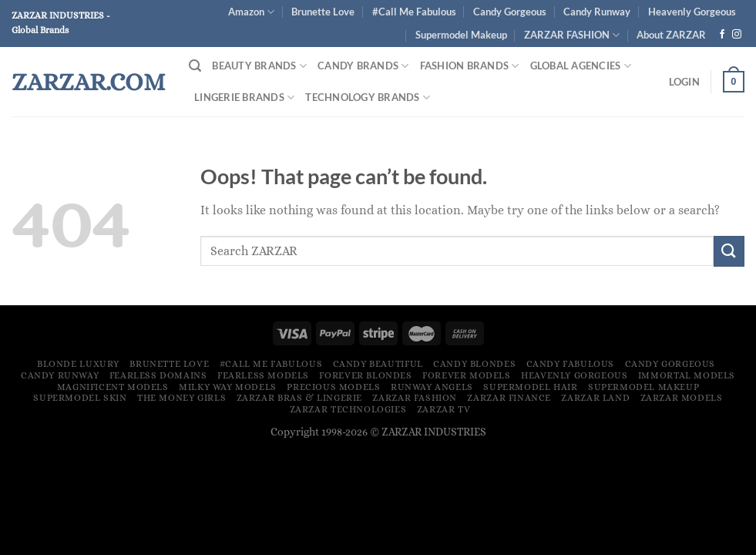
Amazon (251, 12)
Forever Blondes (365, 375)
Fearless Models (263, 375)
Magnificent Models (113, 387)
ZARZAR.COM (88, 82)
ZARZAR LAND (595, 398)
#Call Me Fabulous (414, 12)
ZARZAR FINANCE (509, 398)
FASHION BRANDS (470, 66)
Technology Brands (368, 98)
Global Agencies (581, 66)
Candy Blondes (474, 364)
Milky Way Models (228, 387)
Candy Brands (363, 66)
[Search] (195, 66)
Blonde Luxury (78, 364)
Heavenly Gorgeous (692, 12)
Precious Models (333, 387)
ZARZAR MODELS (682, 398)
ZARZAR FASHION (572, 35)
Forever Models (467, 375)
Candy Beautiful (378, 364)
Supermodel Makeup (461, 35)
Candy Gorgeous (510, 12)
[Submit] (729, 251)
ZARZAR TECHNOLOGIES (348, 409)
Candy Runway (597, 12)
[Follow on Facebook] (722, 35)
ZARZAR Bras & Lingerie (299, 398)
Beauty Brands (259, 66)
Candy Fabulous (571, 364)
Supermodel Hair (530, 387)
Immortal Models (687, 375)
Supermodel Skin (80, 398)
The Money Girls (181, 398)
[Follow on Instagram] (737, 35)
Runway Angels (432, 387)
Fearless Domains (158, 375)
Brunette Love (323, 12)
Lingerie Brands (244, 98)
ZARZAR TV (444, 409)
